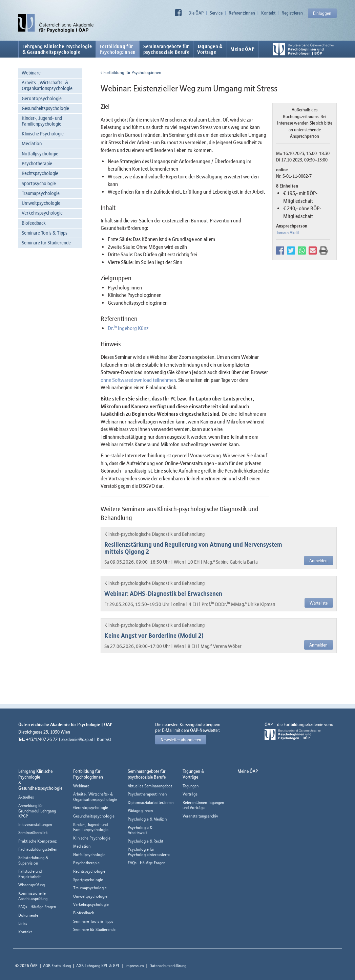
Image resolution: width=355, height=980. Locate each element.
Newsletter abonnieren (181, 740)
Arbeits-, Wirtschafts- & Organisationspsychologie (47, 85)
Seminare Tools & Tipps (45, 233)
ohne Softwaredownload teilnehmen (138, 380)
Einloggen (322, 13)
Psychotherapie (37, 163)
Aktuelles (26, 797)
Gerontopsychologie (42, 98)
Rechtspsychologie (40, 173)
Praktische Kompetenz (37, 841)
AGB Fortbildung (57, 966)
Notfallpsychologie (40, 154)
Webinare (31, 73)
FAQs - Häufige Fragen (37, 907)
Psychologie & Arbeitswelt (140, 830)
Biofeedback (34, 223)
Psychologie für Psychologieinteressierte (149, 852)
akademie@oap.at (77, 739)
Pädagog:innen (140, 811)
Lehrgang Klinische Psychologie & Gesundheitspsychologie (57, 49)
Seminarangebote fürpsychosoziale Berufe (166, 49)
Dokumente (28, 915)
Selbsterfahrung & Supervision (33, 860)
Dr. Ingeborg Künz (128, 328)
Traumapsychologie (41, 193)
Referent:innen (242, 13)
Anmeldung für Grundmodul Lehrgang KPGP (37, 811)
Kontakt (268, 13)
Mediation (32, 143)
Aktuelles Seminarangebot (150, 786)
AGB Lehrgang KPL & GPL (98, 966)
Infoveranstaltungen (35, 824)
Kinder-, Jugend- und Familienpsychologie (42, 121)
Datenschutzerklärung (168, 966)
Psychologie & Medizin (147, 819)
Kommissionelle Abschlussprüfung (33, 896)
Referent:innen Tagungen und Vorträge (203, 805)
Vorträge (190, 794)
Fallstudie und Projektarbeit (30, 874)
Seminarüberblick (33, 833)
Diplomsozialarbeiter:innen (151, 802)
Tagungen (191, 786)
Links (23, 923)
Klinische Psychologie (43, 134)
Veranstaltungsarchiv (200, 816)
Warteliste (319, 603)
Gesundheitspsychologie (45, 108)
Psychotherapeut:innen (147, 794)
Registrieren (292, 13)
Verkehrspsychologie (42, 213)
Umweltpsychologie (41, 203)
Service (216, 13)
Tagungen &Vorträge (210, 49)
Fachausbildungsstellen (38, 849)
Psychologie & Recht (145, 841)
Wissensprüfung (32, 885)
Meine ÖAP (242, 49)
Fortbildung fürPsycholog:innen (118, 49)
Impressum (135, 966)
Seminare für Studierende (46, 243)
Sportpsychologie (39, 183)
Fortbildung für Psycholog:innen (131, 72)
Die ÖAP (196, 13)
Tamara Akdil (287, 233)
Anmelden (318, 561)
